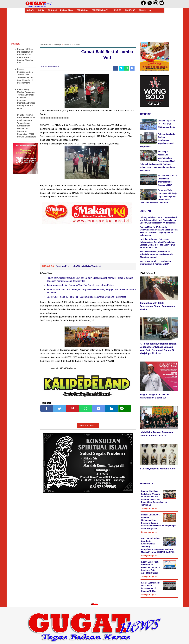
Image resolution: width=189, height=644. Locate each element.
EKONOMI (52, 10)
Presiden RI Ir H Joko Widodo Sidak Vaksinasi (78, 266)
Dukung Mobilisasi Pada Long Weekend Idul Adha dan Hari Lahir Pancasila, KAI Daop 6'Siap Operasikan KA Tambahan (158, 220)
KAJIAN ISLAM (67, 10)
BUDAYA (30, 10)
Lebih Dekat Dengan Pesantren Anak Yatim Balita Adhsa (156, 434)
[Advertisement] (95, 624)
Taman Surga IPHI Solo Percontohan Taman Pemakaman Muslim (157, 306)
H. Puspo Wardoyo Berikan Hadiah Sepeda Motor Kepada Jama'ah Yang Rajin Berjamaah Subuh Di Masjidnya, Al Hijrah (158, 348)
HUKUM (41, 10)
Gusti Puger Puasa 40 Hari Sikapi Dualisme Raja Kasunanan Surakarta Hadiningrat (86, 297)
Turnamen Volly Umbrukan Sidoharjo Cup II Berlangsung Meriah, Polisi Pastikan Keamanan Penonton (158, 196)
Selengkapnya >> (149, 508)
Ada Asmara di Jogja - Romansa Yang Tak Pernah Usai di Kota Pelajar (80, 285)
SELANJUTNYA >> (88, 426)
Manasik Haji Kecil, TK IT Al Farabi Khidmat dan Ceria (167, 124)
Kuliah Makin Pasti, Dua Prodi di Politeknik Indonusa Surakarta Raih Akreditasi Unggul (156, 254)
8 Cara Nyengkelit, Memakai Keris (158, 468)
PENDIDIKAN (82, 10)
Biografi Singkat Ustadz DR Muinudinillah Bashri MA (154, 396)
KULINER (117, 10)
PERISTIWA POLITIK (101, 10)
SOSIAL (142, 10)
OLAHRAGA (130, 10)
